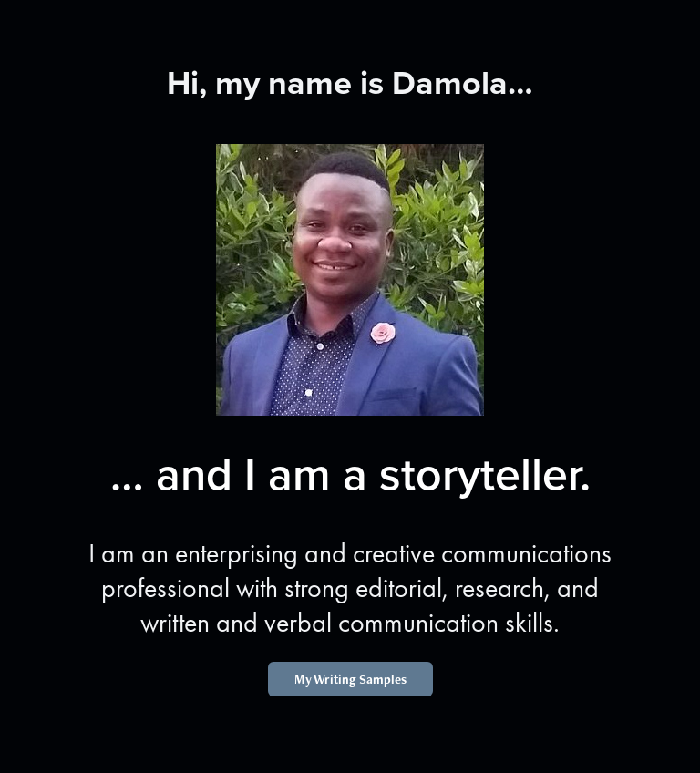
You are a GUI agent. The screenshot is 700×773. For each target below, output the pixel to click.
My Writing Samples (350, 679)
